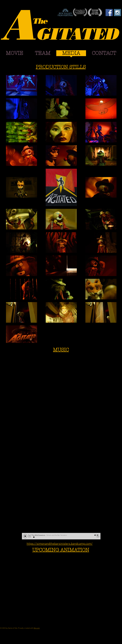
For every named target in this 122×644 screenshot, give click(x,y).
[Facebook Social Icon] (109, 13)
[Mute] (95, 535)
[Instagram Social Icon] (117, 13)
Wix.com (37, 628)
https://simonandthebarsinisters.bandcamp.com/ (60, 544)
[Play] (25, 536)
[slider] (98, 535)
